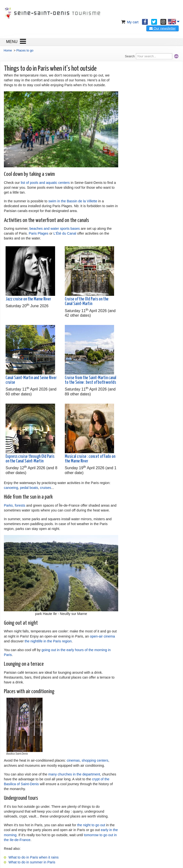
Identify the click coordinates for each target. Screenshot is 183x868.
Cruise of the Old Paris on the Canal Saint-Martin (87, 302)
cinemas (73, 760)
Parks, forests (15, 505)
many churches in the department (74, 774)
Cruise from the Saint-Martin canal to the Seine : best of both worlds (91, 380)
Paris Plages (38, 233)
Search (130, 56)
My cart (129, 22)
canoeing (11, 488)
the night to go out (91, 825)
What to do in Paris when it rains (33, 857)
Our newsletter (162, 28)
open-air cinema (102, 636)
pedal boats (29, 488)
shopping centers (95, 760)
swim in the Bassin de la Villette (73, 201)
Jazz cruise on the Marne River (28, 299)
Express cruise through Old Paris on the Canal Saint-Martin (30, 459)
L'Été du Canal (65, 233)
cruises (46, 488)
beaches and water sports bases (55, 229)
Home (8, 50)
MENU (12, 42)
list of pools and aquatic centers (45, 183)
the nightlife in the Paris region (48, 641)
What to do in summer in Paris (32, 862)
